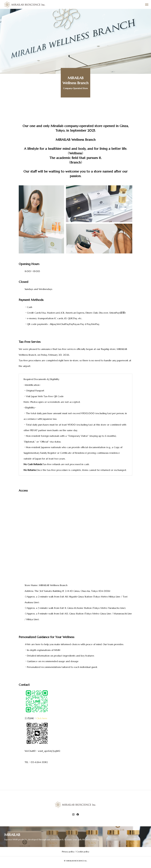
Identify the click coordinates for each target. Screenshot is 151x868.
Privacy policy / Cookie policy (76, 852)
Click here (42, 718)
